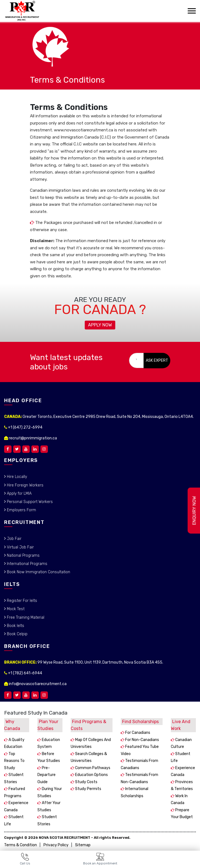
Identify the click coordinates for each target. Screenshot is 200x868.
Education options (91, 775)
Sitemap (83, 845)
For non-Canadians (142, 740)
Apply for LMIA (19, 494)
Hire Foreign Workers (25, 485)
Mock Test (15, 609)
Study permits (88, 789)
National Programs (23, 555)
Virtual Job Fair (20, 547)
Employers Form (21, 510)
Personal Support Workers (29, 502)
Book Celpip (17, 634)
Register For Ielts (21, 601)
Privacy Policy (56, 845)
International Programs (27, 564)
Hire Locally (16, 477)
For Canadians (137, 733)
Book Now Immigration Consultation (38, 572)
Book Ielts (15, 626)
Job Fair (14, 539)
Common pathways (92, 768)
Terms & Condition (20, 845)
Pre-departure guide (46, 775)
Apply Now (100, 325)
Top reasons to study (14, 761)
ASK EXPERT (157, 360)
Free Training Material (25, 617)
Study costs (86, 782)
